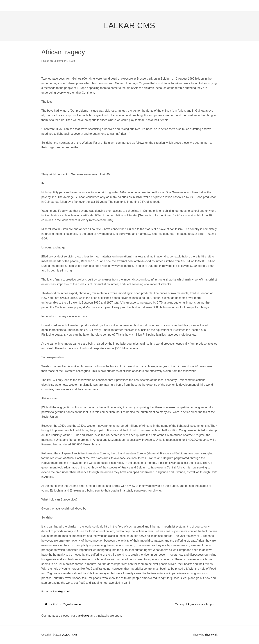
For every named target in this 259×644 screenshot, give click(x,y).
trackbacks (83, 616)
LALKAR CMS (129, 25)
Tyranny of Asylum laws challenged (196, 604)
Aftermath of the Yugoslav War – (61, 604)
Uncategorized (61, 591)
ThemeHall (211, 635)
